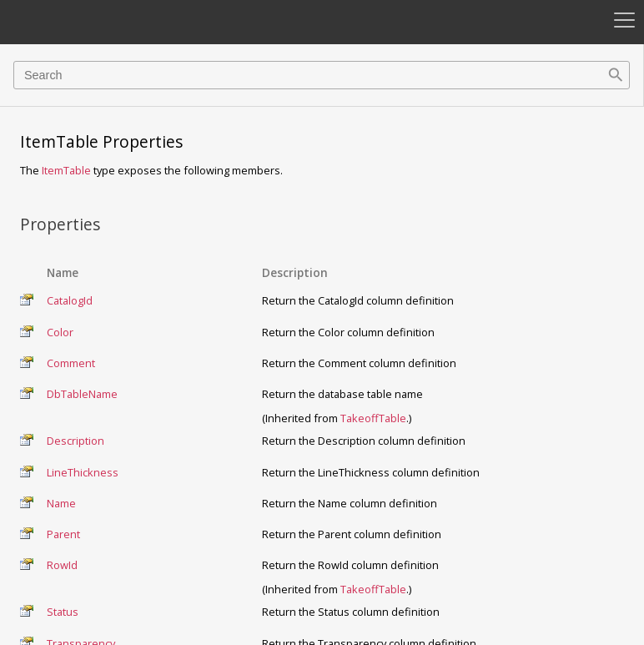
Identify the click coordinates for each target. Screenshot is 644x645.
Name (61, 503)
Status (63, 612)
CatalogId (70, 300)
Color (60, 332)
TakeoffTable (373, 418)
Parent (63, 534)
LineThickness (83, 472)
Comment (71, 363)
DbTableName (82, 394)
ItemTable (66, 170)
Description (75, 441)
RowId (62, 565)
